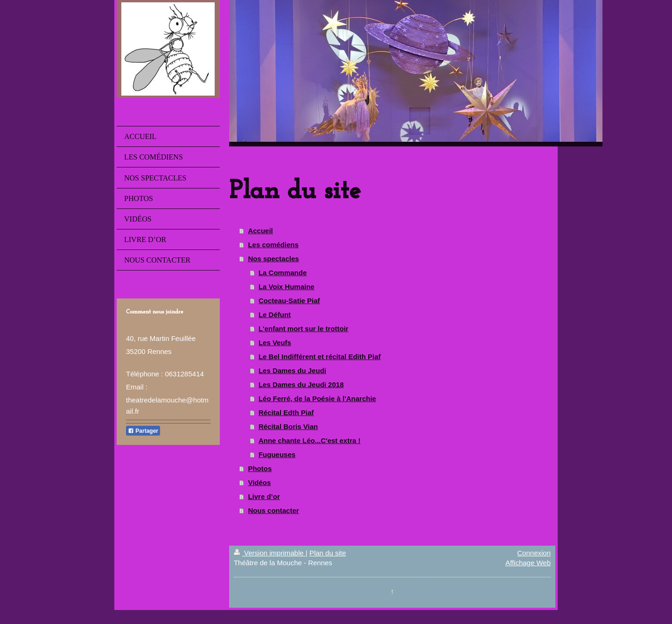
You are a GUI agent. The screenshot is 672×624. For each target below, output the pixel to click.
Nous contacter (273, 510)
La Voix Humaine (287, 287)
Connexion (534, 553)
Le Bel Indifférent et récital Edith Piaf (320, 357)
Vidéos (259, 482)
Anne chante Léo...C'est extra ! (310, 440)
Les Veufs (275, 343)
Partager (143, 431)
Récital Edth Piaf (286, 413)
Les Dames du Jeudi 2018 (301, 385)
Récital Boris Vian (288, 426)
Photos (260, 468)
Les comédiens (273, 245)
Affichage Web (528, 563)
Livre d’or (264, 496)
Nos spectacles (273, 259)
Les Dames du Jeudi (292, 371)
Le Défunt (275, 315)
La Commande (283, 273)
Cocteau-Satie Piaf (289, 301)
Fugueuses (277, 454)
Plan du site (328, 553)
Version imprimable (270, 553)
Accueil (260, 231)
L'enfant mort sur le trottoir (304, 329)
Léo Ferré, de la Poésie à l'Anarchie (317, 399)
